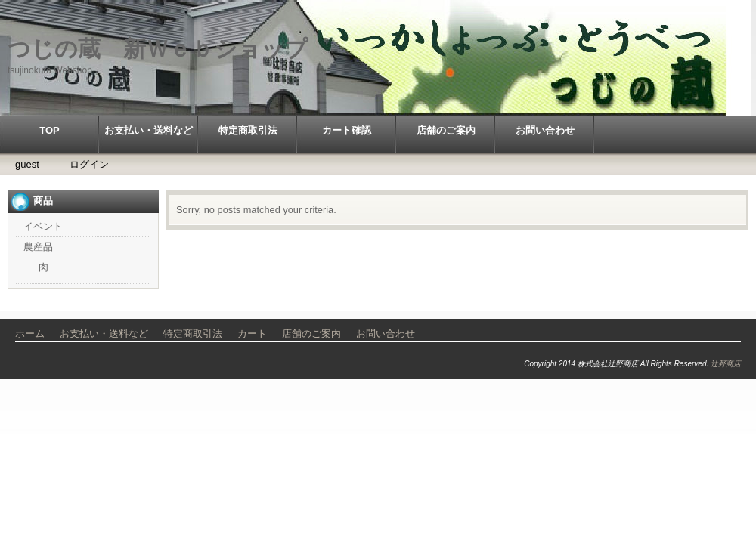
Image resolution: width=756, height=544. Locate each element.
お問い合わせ (545, 130)
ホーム (30, 334)
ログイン (89, 164)
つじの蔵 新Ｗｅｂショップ (158, 49)
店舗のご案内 (446, 130)
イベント (43, 226)
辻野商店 (726, 364)
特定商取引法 (248, 130)
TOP (50, 130)
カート (252, 334)
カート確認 (347, 130)
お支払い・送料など (149, 130)
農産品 (38, 247)
